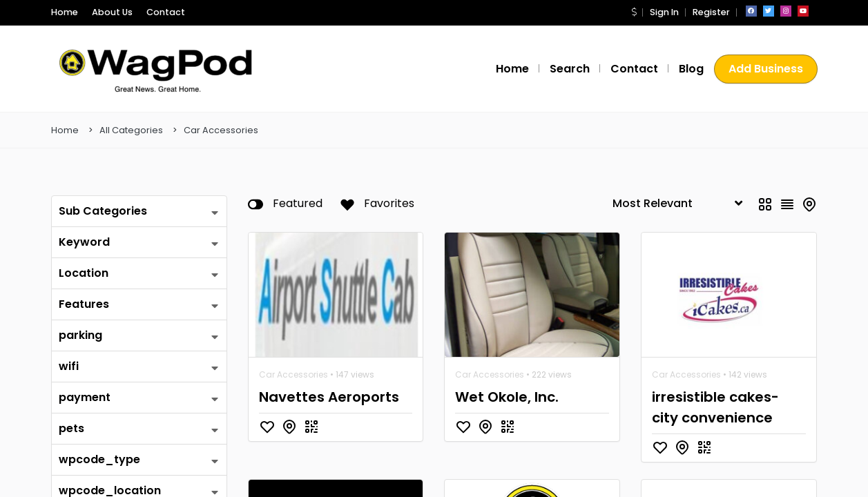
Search (578, 69)
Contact (153, 12)
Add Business (766, 69)
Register (712, 12)
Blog (692, 69)
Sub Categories (99, 211)
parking (79, 335)
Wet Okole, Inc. (504, 397)
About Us (107, 12)
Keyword (82, 242)
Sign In (668, 12)
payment (81, 397)
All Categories (131, 130)
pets (70, 428)
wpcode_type (94, 459)
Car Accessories (221, 130)
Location (82, 273)
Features (82, 304)
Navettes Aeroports (322, 397)
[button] (639, 12)
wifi (68, 366)
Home (63, 12)
